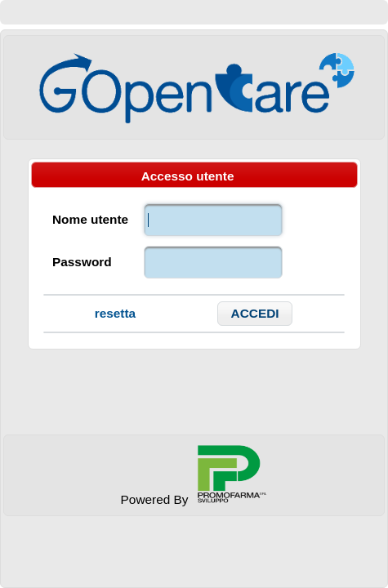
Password (82, 262)
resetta (115, 313)
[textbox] (213, 220)
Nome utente (90, 219)
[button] (255, 313)
